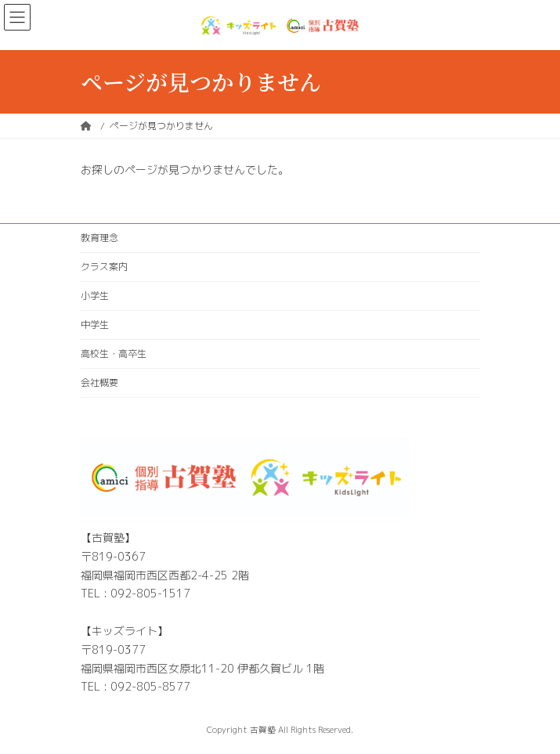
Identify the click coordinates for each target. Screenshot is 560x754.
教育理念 (99, 238)
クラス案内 (104, 267)
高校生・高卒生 (114, 354)
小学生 (95, 296)
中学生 (95, 325)
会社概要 (99, 382)
